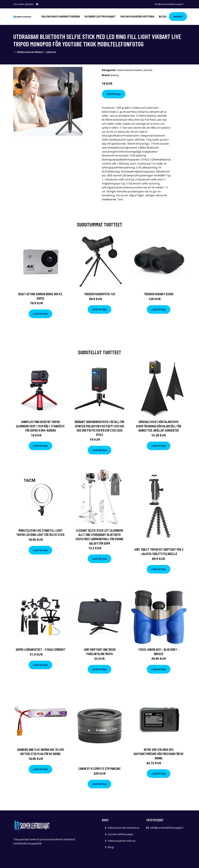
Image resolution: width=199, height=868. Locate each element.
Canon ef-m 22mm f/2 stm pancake (99, 768)
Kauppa (178, 16)
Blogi (163, 16)
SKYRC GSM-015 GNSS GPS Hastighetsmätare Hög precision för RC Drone (159, 754)
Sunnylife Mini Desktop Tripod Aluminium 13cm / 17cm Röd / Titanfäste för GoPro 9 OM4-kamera (40, 426)
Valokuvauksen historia (137, 16)
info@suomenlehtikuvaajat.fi (169, 4)
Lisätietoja (114, 94)
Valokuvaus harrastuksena (61, 16)
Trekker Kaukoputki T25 (100, 294)
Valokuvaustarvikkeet (30, 52)
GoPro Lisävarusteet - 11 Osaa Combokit (40, 649)
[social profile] (37, 4)
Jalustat (51, 52)
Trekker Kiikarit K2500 (159, 294)
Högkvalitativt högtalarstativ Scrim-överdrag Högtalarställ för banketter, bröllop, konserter (159, 426)
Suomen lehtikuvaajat (100, 16)
